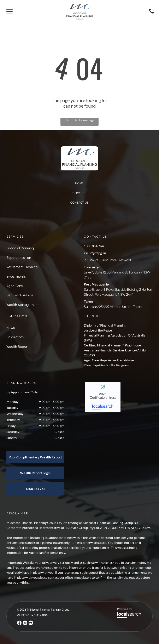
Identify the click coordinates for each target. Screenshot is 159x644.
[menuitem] (79, 186)
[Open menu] (10, 12)
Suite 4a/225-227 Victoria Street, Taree (113, 307)
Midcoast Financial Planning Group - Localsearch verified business (103, 397)
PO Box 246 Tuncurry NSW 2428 (107, 260)
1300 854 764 (94, 246)
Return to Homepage (79, 120)
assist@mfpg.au (95, 253)
